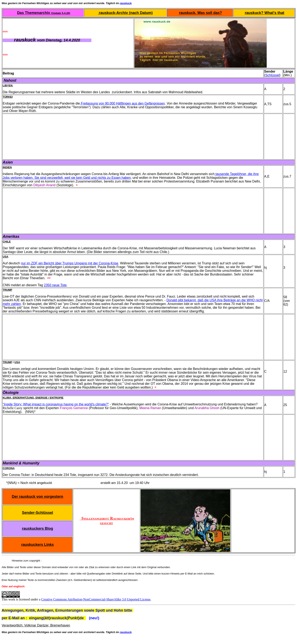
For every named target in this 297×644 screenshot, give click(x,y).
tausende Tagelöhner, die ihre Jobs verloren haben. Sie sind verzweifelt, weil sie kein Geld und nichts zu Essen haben (131, 176)
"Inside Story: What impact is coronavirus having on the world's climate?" (56, 404)
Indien (7, 167)
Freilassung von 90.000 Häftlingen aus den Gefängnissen (122, 103)
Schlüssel (272, 75)
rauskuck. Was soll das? (200, 13)
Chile (7, 242)
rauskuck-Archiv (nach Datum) (125, 13)
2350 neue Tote (55, 285)
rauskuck (126, 3)
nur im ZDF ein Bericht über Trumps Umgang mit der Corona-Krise (70, 263)
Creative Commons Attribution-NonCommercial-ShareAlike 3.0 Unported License (96, 599)
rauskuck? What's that (265, 13)
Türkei (8, 97)
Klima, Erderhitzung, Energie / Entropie (33, 398)
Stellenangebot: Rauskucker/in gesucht (107, 521)
